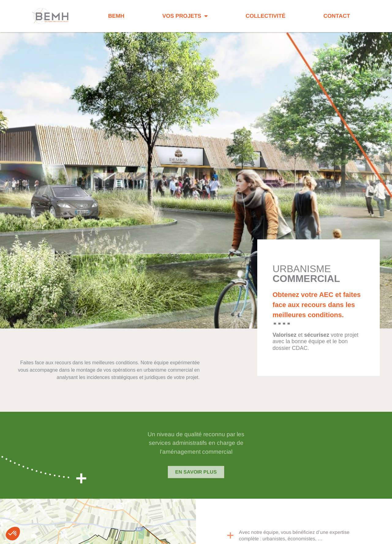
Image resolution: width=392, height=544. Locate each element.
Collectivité (266, 16)
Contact (337, 16)
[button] (13, 534)
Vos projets (185, 16)
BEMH (116, 16)
